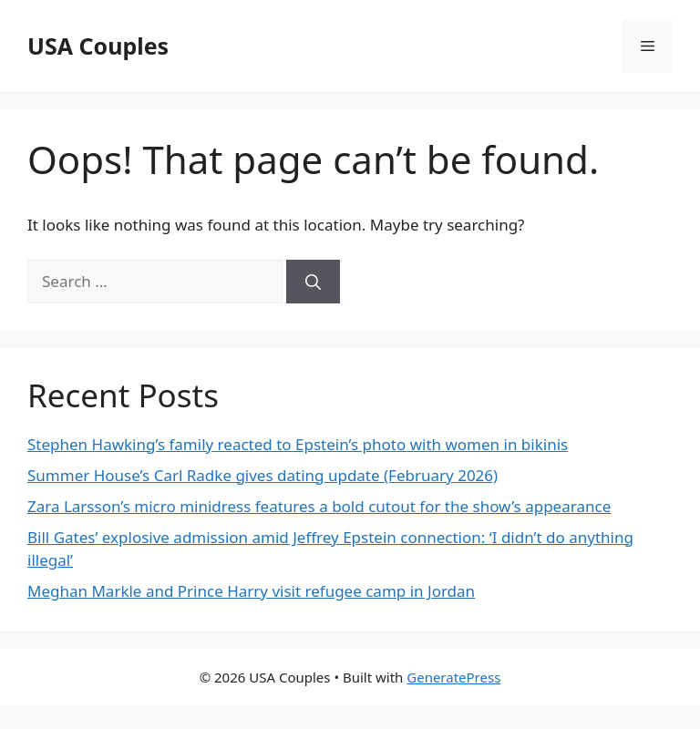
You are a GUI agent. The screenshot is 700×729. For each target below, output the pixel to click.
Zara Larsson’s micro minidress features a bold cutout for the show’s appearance (319, 506)
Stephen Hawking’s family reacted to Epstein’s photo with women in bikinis (298, 444)
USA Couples (98, 46)
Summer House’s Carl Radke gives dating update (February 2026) (262, 475)
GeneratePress (453, 677)
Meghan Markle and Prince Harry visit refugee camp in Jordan (251, 591)
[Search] (313, 282)
